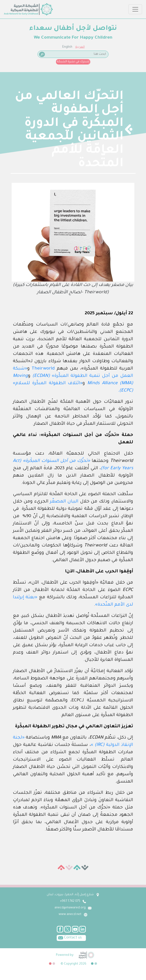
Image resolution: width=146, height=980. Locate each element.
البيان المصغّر (64, 502)
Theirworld (43, 369)
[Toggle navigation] (135, 9)
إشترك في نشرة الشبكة (73, 62)
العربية (80, 47)
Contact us (69, 937)
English (67, 47)
